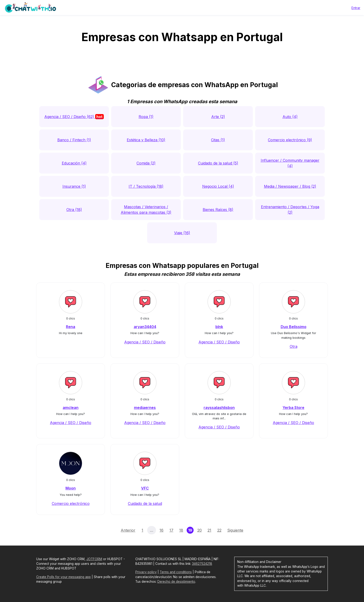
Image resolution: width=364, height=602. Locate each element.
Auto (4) (290, 117)
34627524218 (202, 564)
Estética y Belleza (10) (146, 140)
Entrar (356, 8)
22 (219, 530)
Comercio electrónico (71, 503)
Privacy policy (146, 572)
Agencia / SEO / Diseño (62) (74, 117)
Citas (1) (218, 140)
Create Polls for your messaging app (63, 577)
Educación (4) (74, 163)
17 (171, 530)
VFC (145, 488)
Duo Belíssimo (294, 327)
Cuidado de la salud (145, 503)
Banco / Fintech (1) (74, 140)
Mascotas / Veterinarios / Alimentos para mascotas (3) (146, 210)
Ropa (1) (146, 117)
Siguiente (235, 530)
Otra (294, 346)
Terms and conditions (176, 572)
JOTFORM (94, 559)
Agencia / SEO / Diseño (145, 342)
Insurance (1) (74, 186)
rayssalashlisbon (219, 408)
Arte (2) (218, 117)
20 (200, 530)
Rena (71, 327)
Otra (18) (74, 210)
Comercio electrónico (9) (290, 140)
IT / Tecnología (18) (146, 186)
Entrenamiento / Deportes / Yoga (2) (290, 210)
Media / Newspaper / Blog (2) (290, 186)
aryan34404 (145, 327)
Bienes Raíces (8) (218, 210)
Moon (71, 488)
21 (209, 530)
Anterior (128, 530)
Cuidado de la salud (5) (218, 163)
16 (161, 530)
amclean (71, 408)
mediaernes (145, 408)
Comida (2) (146, 163)
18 (181, 530)
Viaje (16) (182, 233)
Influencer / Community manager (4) (290, 163)
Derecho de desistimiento (176, 582)
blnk (219, 327)
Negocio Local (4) (218, 186)
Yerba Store (293, 408)
